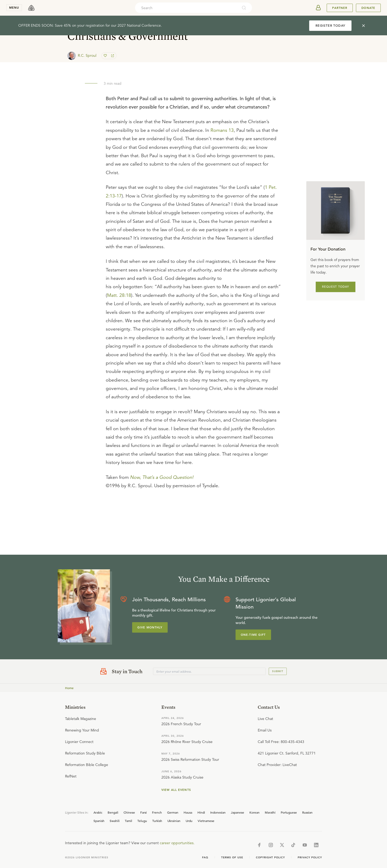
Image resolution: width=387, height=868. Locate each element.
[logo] (31, 8)
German (173, 812)
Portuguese (289, 812)
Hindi (201, 812)
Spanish (99, 821)
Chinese (129, 812)
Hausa (188, 812)
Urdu (189, 821)
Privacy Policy (310, 857)
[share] (112, 56)
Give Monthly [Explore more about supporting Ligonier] (150, 627)
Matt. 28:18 (119, 295)
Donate (368, 8)
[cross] (363, 26)
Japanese (238, 812)
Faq (205, 857)
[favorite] (106, 56)
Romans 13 (222, 130)
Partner (340, 8)
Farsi (143, 812)
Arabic (98, 812)
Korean (254, 812)
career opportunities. (177, 843)
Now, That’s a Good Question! (162, 477)
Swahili (115, 821)
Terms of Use (232, 857)
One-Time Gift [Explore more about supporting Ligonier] (253, 635)
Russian (307, 812)
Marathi (270, 812)
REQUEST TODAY (336, 287)
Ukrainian (174, 821)
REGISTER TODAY (330, 25)
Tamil (128, 821)
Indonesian (218, 812)
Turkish (157, 821)
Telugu (142, 821)
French (157, 812)
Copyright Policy (270, 857)
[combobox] (186, 8)
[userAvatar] (318, 8)
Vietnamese (206, 821)
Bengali (113, 812)
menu (14, 8)
